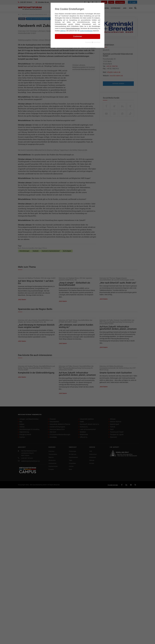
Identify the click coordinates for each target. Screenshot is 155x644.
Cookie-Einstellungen (86, 31)
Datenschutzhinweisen (73, 28)
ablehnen (63, 31)
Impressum (89, 42)
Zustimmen (78, 36)
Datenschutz (96, 42)
